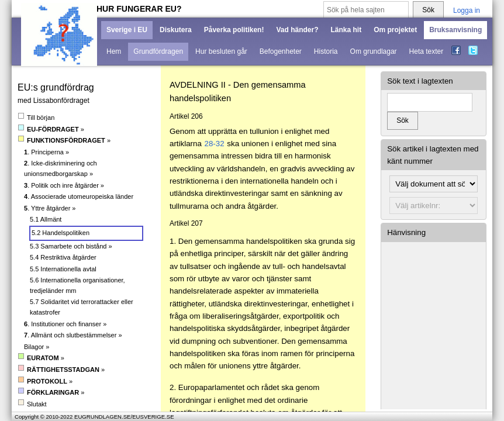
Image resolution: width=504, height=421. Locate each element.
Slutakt (32, 404)
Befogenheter (281, 51)
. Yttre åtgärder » (50, 208)
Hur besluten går (221, 51)
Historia (326, 51)
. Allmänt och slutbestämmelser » (73, 335)
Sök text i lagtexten (420, 81)
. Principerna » (46, 152)
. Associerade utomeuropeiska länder (79, 196)
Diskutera (176, 30)
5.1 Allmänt (46, 219)
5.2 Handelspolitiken (61, 233)
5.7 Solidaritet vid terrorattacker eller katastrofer (82, 307)
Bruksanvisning (455, 30)
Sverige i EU (127, 30)
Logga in (467, 11)
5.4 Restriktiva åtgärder (63, 257)
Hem (114, 51)
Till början (36, 117)
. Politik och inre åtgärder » (64, 185)
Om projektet (395, 30)
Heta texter (427, 51)
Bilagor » (37, 347)
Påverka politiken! (234, 30)
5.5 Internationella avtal (63, 269)
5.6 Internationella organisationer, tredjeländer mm (77, 285)
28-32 (215, 144)
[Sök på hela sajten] (366, 10)
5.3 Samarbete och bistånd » (71, 246)
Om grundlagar (374, 51)
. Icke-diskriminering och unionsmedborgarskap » (61, 168)
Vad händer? (297, 30)
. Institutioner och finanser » (65, 324)
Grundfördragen (158, 51)
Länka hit (346, 30)
